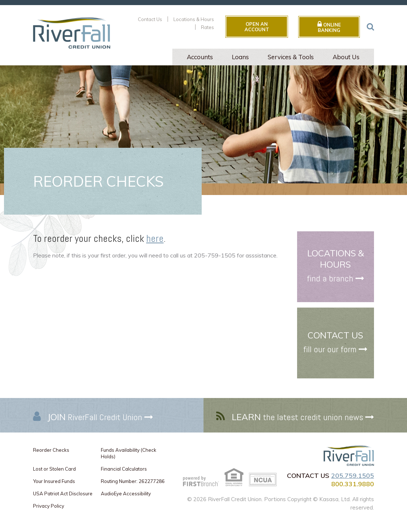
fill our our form (330, 349)
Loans (240, 57)
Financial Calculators (124, 469)
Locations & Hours (194, 19)
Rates (207, 27)
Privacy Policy (49, 506)
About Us (346, 57)
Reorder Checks (51, 450)
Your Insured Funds (54, 481)
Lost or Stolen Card (54, 469)
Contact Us (150, 19)
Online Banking (329, 27)
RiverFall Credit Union (95, 417)
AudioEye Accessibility (126, 494)
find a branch (330, 279)
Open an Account (257, 27)
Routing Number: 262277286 (133, 481)
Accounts (200, 57)
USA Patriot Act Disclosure (63, 494)
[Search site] (370, 27)
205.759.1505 (353, 476)
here (155, 238)
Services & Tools (291, 57)
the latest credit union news (297, 417)
